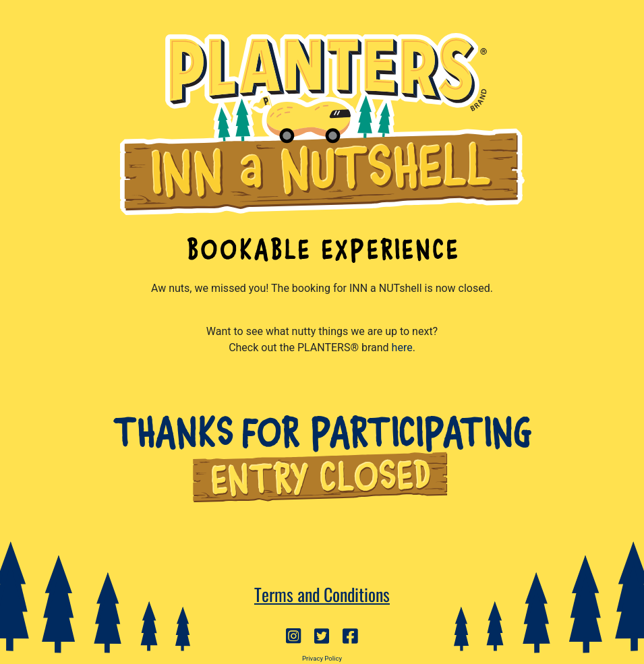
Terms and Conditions (322, 594)
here (402, 348)
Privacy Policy (322, 658)
